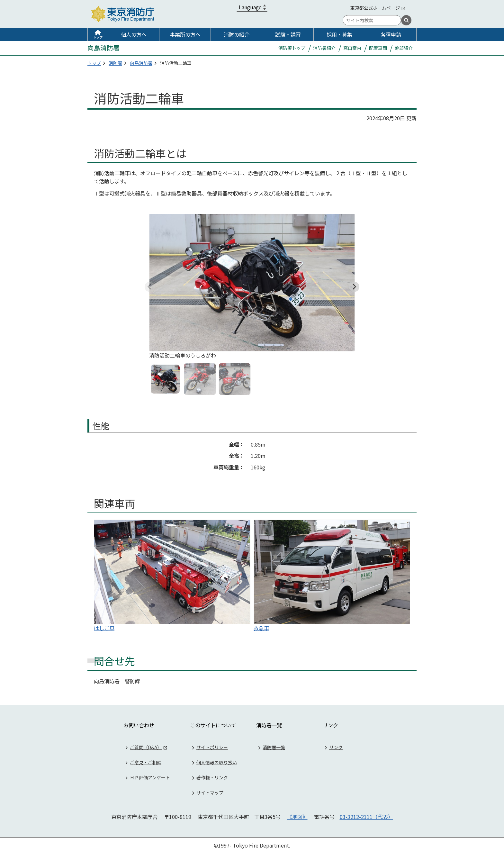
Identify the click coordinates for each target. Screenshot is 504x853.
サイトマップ (210, 792)
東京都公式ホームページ (375, 8)
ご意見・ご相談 (146, 762)
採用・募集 (339, 34)
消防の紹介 (237, 34)
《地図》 (297, 816)
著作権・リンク (212, 777)
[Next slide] (354, 287)
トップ (98, 37)
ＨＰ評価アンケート (150, 777)
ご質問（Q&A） (146, 747)
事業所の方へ (185, 34)
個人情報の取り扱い (217, 762)
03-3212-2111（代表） (366, 816)
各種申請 (391, 34)
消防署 (115, 63)
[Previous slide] (150, 287)
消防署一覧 (274, 747)
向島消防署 (141, 63)
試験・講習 (288, 34)
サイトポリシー (212, 747)
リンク (336, 747)
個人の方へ (134, 34)
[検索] (406, 20)
